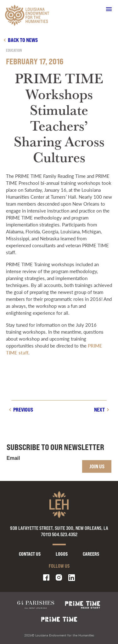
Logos (62, 554)
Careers (91, 554)
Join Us (97, 466)
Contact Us (30, 554)
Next (99, 410)
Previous (23, 410)
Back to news (23, 40)
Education (14, 50)
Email (13, 458)
